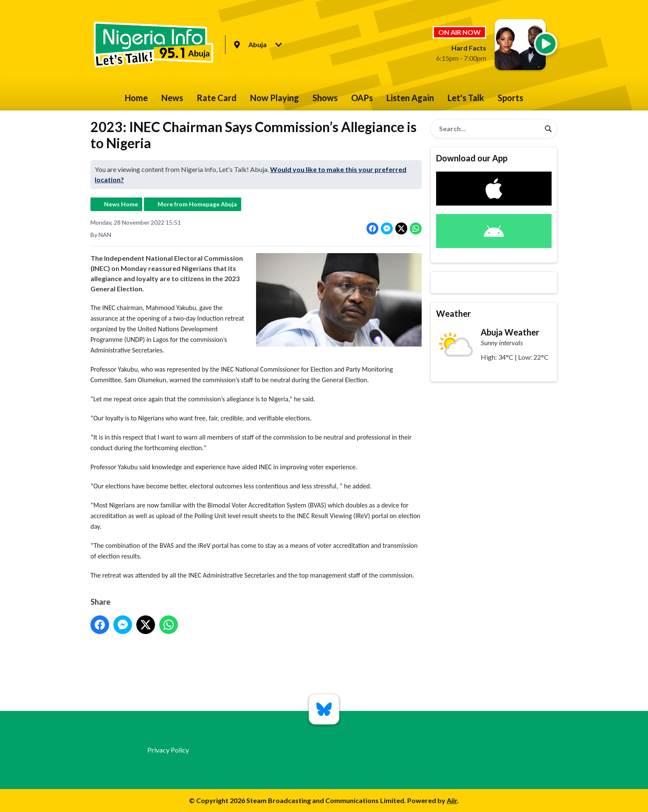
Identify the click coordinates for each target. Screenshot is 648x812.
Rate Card (217, 98)
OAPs (362, 98)
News (172, 98)
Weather (454, 313)
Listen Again (410, 98)
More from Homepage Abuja (197, 204)
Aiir (452, 800)
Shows (325, 98)
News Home (121, 204)
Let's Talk (466, 98)
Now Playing (275, 98)
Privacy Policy (168, 750)
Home (136, 98)
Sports (510, 98)
